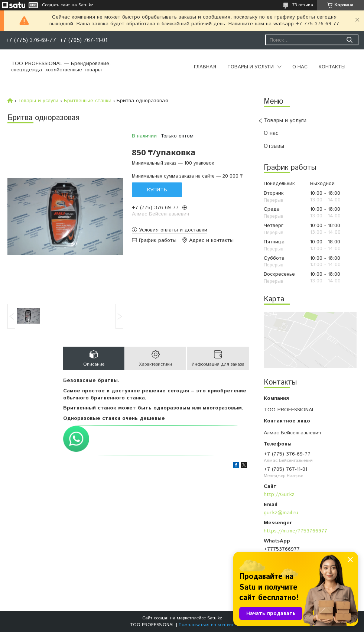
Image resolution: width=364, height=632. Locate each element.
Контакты (332, 67)
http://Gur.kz (279, 495)
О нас (300, 67)
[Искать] (349, 40)
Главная (205, 67)
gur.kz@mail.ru (281, 513)
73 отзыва (303, 5)
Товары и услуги (251, 67)
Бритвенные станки (88, 101)
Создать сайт (56, 5)
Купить (157, 190)
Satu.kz (215, 618)
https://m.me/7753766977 (295, 531)
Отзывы (274, 146)
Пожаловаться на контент (206, 625)
